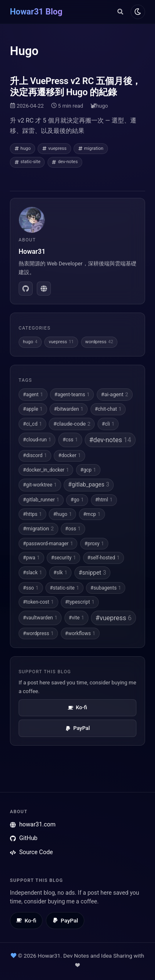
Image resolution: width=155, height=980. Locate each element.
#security (64, 558)
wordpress (99, 342)
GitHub (24, 838)
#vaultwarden (40, 618)
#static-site (65, 588)
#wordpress (38, 633)
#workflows (80, 633)
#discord (35, 455)
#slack (33, 573)
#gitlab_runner (41, 500)
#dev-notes (110, 440)
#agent (33, 395)
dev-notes (65, 162)
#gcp (88, 470)
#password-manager (48, 544)
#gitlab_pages (89, 485)
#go (77, 500)
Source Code (31, 852)
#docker (69, 455)
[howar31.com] (44, 289)
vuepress (54, 148)
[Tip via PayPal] (65, 921)
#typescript (80, 602)
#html (104, 500)
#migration (38, 529)
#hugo (63, 514)
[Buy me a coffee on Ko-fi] (26, 921)
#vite (76, 618)
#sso (31, 588)
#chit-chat (108, 409)
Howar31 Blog (36, 12)
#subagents (106, 588)
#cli (108, 424)
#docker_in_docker (46, 470)
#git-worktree (40, 485)
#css (70, 440)
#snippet (92, 573)
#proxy (94, 544)
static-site (27, 162)
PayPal (77, 728)
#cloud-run (37, 440)
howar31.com (33, 825)
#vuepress (113, 618)
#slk (60, 573)
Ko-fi (77, 707)
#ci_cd (33, 424)
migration (91, 148)
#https (33, 514)
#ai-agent (114, 395)
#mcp (92, 514)
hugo (102, 106)
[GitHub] (26, 289)
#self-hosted (103, 558)
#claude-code (72, 424)
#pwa (31, 558)
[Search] (120, 12)
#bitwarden (69, 409)
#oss (73, 529)
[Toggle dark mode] (138, 12)
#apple (33, 409)
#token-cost (38, 602)
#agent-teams (72, 395)
